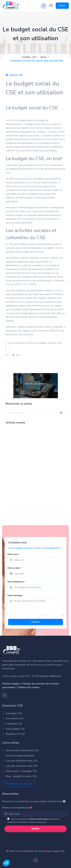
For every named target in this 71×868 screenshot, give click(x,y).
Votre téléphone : (17, 582)
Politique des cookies (28, 687)
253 (16, 355)
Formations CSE (12, 724)
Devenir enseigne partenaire (18, 756)
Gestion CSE (16, 75)
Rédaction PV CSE (14, 734)
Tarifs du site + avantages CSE (20, 771)
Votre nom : (14, 554)
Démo (62, 6)
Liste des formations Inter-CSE (20, 761)
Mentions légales (11, 684)
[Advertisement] (35, 468)
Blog (44, 57)
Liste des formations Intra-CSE (20, 766)
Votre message (15, 595)
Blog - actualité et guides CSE (19, 776)
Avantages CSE (12, 713)
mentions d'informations (39, 819)
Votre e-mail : (15, 568)
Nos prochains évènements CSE (20, 750)
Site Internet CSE (13, 719)
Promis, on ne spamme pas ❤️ (17, 808)
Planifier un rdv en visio (19, 784)
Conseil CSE (29, 57)
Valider (35, 622)
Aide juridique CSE (14, 729)
